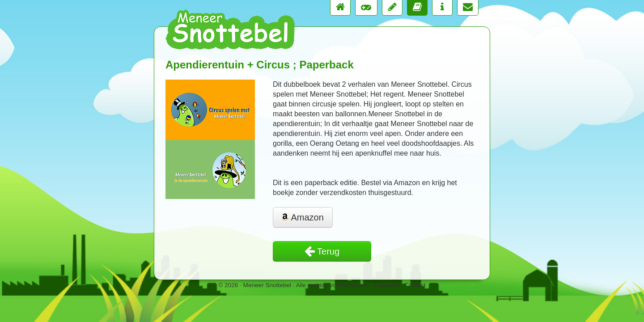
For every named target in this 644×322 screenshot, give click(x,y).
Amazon (303, 217)
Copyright (386, 285)
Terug (322, 251)
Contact (415, 285)
